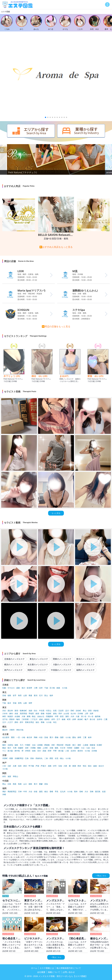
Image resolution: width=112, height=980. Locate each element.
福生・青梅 (40, 722)
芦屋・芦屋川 (41, 766)
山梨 (25, 703)
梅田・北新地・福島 (10, 745)
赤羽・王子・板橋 (58, 719)
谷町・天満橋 (30, 748)
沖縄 (4, 795)
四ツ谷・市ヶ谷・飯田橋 (91, 716)
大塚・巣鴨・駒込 (29, 716)
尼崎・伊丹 (52, 766)
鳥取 (15, 784)
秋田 (20, 696)
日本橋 (94, 751)
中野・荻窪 (59, 716)
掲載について (54, 972)
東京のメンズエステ (85, 659)
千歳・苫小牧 (50, 688)
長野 (30, 703)
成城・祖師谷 (44, 719)
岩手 (15, 696)
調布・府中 (19, 722)
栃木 (9, 703)
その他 (64, 688)
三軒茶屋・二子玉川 (29, 719)
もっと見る (56, 513)
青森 (30, 696)
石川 (41, 696)
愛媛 (41, 784)
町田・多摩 (71, 719)
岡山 (4, 784)
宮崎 (92, 792)
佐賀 (104, 792)
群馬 (20, 703)
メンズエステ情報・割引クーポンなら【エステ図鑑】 (63, 976)
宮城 (4, 696)
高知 (46, 784)
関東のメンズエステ (62, 659)
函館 (18, 688)
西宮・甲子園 (29, 766)
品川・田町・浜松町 (73, 711)
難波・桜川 (7, 748)
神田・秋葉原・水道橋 (11, 716)
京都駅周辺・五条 (22, 758)
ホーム (34, 968)
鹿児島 (98, 792)
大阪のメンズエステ (62, 664)
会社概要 (41, 972)
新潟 (36, 696)
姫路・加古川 (99, 766)
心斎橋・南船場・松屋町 (92, 745)
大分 (86, 792)
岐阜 (90, 737)
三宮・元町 (7, 766)
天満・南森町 (18, 748)
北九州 (63, 792)
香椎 (51, 792)
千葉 (4, 703)
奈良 (4, 776)
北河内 (73, 751)
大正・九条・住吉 (88, 748)
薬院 (41, 792)
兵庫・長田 (17, 766)
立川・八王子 (8, 722)
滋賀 (9, 776)
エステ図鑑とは (47, 968)
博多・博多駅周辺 (9, 792)
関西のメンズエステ (37, 670)
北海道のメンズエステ (14, 659)
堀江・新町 (77, 745)
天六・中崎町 (25, 745)
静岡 (79, 737)
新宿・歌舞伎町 (21, 711)
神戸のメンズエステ (13, 670)
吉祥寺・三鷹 (102, 719)
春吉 (46, 792)
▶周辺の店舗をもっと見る (56, 326)
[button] (45, 117)
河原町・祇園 (8, 758)
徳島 (30, 784)
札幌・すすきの (8, 688)
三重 (85, 737)
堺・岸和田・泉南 (29, 751)
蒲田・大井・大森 (72, 716)
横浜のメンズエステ (13, 664)
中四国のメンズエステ (61, 670)
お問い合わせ (69, 972)
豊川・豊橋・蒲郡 (57, 737)
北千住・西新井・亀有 (11, 719)
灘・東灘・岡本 (75, 766)
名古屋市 (6, 737)
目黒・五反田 (58, 711)
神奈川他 (20, 730)
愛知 (74, 737)
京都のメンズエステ (85, 664)
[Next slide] (109, 23)
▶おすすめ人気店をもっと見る (56, 247)
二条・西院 (49, 758)
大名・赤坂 (33, 792)
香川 (36, 784)
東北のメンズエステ (39, 659)
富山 (46, 696)
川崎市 (12, 730)
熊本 (76, 792)
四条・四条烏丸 (36, 758)
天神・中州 (22, 792)
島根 (20, 784)
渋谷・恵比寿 (8, 711)
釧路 (58, 688)
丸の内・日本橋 (77, 714)
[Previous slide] (3, 23)
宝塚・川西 (63, 766)
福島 (9, 696)
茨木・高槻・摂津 (44, 751)
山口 (25, 784)
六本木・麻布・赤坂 (10, 714)
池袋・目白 (33, 711)
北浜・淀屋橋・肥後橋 (41, 745)
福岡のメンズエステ (85, 670)
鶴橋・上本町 (43, 748)
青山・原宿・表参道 (91, 711)
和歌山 (15, 776)
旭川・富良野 (27, 688)
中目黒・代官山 (45, 711)
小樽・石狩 (38, 688)
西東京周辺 (29, 722)
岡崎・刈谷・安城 (41, 737)
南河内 (80, 751)
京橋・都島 (54, 748)
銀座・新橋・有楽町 (43, 714)
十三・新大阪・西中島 (11, 751)
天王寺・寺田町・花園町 (70, 748)
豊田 (13, 737)
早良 (57, 792)
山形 (25, 696)
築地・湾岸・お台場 (61, 714)
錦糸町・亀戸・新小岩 (86, 719)
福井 (51, 696)
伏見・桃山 (59, 758)
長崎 (81, 792)
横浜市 (5, 730)
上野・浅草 (89, 714)
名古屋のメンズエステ (38, 664)
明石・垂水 (87, 766)
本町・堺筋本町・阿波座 (61, 745)
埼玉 (55, 722)
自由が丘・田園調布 (45, 716)
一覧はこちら (101, 876)
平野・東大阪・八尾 (61, 751)
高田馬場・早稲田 (27, 714)
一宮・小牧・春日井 (24, 737)
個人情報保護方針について (69, 968)
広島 (9, 784)
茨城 (15, 703)
